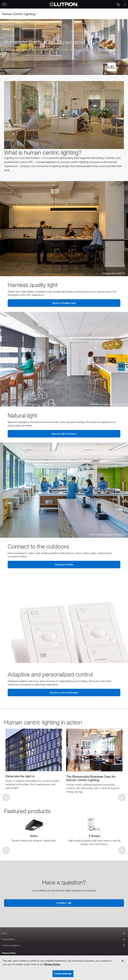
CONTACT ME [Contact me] (64, 903)
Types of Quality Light (64, 303)
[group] (34, 759)
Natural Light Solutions (64, 434)
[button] (34, 777)
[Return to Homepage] (64, 4)
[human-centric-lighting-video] (64, 115)
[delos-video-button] (34, 750)
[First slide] (122, 797)
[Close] (123, 961)
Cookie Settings (63, 974)
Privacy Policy (9, 953)
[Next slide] (122, 850)
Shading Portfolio (64, 565)
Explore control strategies (64, 693)
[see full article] (94, 750)
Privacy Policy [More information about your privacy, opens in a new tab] (52, 964)
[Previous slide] (6, 797)
